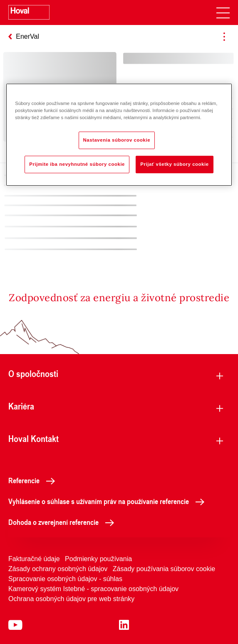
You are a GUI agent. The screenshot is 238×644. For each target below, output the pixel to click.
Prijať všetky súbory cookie (174, 164)
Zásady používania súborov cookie (164, 569)
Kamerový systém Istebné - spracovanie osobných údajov (93, 589)
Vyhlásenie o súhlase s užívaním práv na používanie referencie (109, 501)
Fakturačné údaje (34, 559)
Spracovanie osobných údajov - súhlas (65, 579)
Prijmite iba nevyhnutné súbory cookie (77, 164)
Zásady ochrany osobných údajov (58, 569)
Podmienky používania (98, 559)
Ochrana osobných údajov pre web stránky (71, 599)
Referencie (34, 480)
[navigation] (223, 12)
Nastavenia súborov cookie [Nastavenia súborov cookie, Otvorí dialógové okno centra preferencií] (117, 140)
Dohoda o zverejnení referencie (63, 522)
